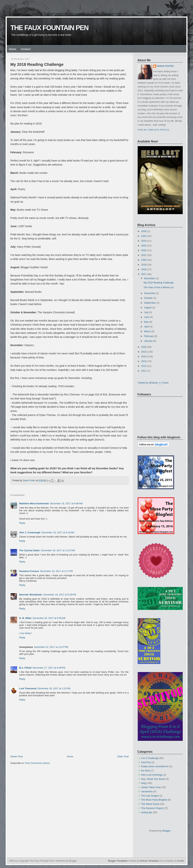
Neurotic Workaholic (31, 595)
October (148, 298)
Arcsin (181, 861)
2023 (144, 246)
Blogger (166, 831)
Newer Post (17, 756)
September (150, 303)
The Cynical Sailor (30, 550)
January (148, 341)
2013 (144, 361)
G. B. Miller (25, 618)
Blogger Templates (118, 861)
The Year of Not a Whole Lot (158, 287)
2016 (144, 347)
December (150, 278)
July (146, 312)
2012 (144, 366)
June (147, 317)
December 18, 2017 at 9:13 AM (58, 532)
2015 (144, 352)
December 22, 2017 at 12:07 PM (51, 647)
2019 (144, 265)
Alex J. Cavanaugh (30, 532)
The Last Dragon (150, 796)
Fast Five (146, 762)
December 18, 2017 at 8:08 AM (66, 503)
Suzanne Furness (29, 571)
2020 (144, 260)
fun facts (146, 771)
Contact (26, 49)
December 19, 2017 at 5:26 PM (60, 595)
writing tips (147, 812)
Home (13, 49)
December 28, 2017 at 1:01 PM (54, 688)
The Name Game (150, 804)
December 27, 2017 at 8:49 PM (49, 668)
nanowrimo (147, 791)
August (148, 308)
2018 (144, 269)
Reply (22, 523)
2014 (144, 356)
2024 (144, 241)
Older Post (123, 756)
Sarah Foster (165, 66)
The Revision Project (152, 808)
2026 (144, 231)
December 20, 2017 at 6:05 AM (49, 618)
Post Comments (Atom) (37, 763)
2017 (144, 274)
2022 (144, 250)
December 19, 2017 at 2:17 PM (56, 571)
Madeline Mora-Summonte (34, 503)
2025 (144, 236)
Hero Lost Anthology (152, 775)
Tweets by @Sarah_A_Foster (153, 383)
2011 (144, 371)
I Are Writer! (25, 633)
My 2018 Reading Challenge (159, 283)
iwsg (144, 783)
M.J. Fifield (25, 668)
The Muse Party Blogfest (154, 800)
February (149, 336)
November (150, 293)
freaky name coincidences (155, 766)
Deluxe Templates (150, 861)
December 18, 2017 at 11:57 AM (58, 550)
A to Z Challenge (150, 758)
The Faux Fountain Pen (49, 28)
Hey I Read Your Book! (153, 779)
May (146, 322)
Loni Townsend (28, 688)
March (147, 331)
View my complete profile (154, 130)
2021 (144, 255)
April (146, 327)
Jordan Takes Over (151, 787)
